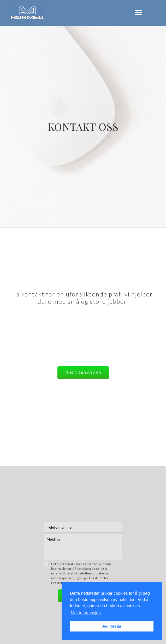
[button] (138, 12)
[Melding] (83, 547)
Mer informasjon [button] (86, 613)
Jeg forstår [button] (112, 626)
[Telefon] (83, 527)
